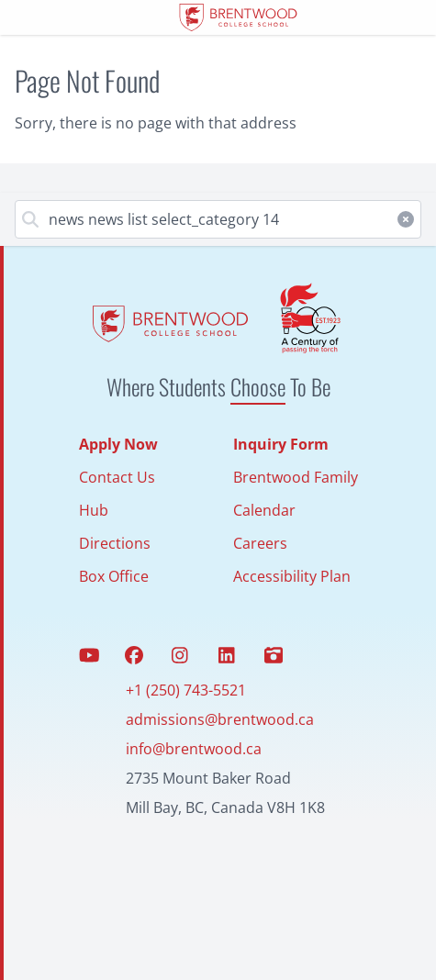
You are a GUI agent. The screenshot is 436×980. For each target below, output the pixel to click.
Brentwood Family (296, 477)
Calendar (264, 510)
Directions (115, 543)
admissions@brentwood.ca (220, 719)
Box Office (114, 576)
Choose (258, 386)
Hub (94, 510)
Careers (260, 543)
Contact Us (117, 477)
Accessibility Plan (292, 576)
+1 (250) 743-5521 (186, 690)
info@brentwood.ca (194, 749)
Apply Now (118, 444)
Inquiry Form (281, 444)
